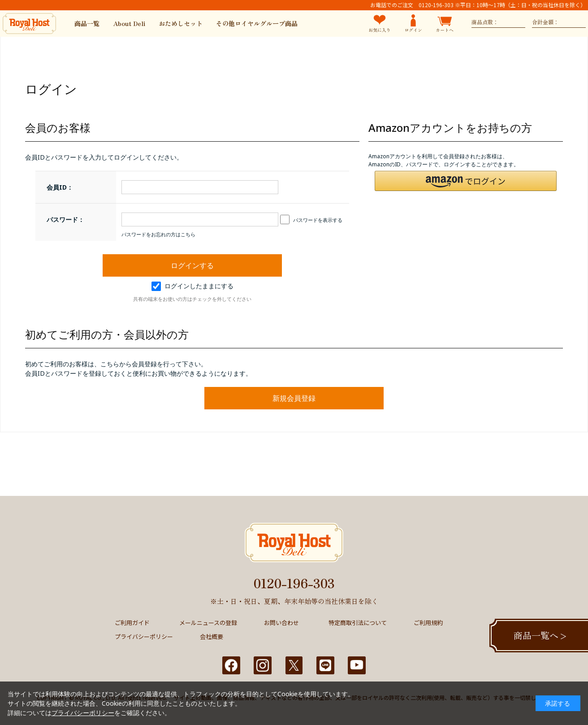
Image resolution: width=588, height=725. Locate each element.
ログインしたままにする (192, 286)
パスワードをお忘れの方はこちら (158, 234)
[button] (466, 181)
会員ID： (60, 187)
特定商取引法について (358, 623)
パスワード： (65, 219)
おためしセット (181, 23)
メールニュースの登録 (208, 623)
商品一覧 (87, 23)
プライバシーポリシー (144, 636)
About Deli (129, 23)
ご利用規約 (428, 623)
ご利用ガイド (132, 623)
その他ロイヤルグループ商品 (257, 23)
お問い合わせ (281, 623)
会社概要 (212, 636)
